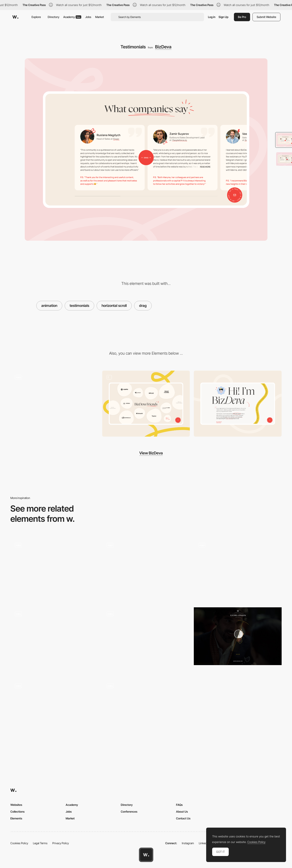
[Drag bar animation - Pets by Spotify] (238, 570)
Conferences (129, 812)
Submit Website (266, 17)
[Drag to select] (146, 570)
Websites (16, 805)
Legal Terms (40, 843)
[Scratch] (54, 640)
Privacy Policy (61, 843)
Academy (72, 17)
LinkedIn (204, 843)
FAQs (179, 805)
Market (100, 17)
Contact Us (183, 818)
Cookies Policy (19, 843)
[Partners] (146, 404)
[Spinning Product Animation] (146, 640)
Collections (17, 812)
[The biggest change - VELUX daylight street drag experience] (54, 570)
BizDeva (163, 47)
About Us (182, 812)
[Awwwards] (15, 17)
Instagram (188, 843)
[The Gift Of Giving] (238, 636)
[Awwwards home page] (146, 855)
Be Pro (242, 17)
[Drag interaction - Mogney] (54, 710)
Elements (16, 818)
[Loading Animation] (54, 404)
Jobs (88, 17)
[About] (238, 404)
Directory (53, 17)
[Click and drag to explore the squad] (146, 710)
